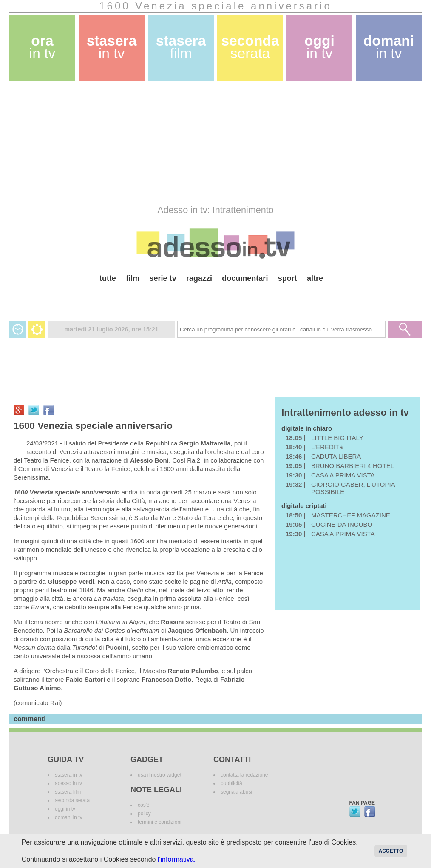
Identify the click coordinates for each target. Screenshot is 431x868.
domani (389, 47)
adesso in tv (68, 783)
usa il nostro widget (160, 775)
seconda (250, 47)
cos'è (144, 805)
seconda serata (72, 800)
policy (144, 814)
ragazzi (199, 278)
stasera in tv (69, 775)
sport (288, 278)
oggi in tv (65, 809)
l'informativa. (177, 859)
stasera (112, 47)
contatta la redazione (244, 775)
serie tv (163, 278)
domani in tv (69, 817)
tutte (108, 278)
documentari (245, 278)
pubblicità (231, 783)
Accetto (391, 851)
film (133, 278)
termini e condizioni (160, 822)
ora (43, 47)
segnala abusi (236, 792)
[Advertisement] (215, 143)
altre (315, 278)
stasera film (68, 792)
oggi (319, 47)
